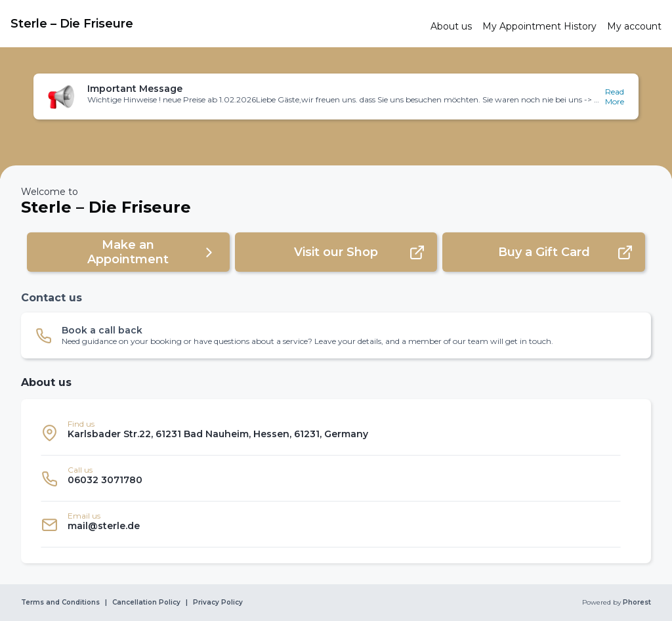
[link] (215, 24)
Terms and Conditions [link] (60, 603)
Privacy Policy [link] (218, 603)
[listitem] (331, 433)
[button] (336, 96)
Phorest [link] (636, 603)
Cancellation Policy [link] (146, 603)
